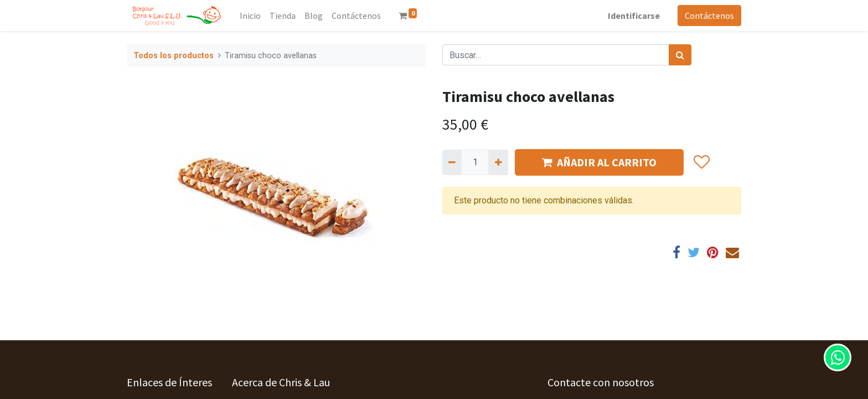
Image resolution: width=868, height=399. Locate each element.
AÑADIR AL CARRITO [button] (599, 162)
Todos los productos (174, 56)
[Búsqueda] (680, 55)
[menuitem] (250, 16)
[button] (701, 162)
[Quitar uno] (452, 162)
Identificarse (634, 16)
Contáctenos (709, 16)
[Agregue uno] (498, 162)
